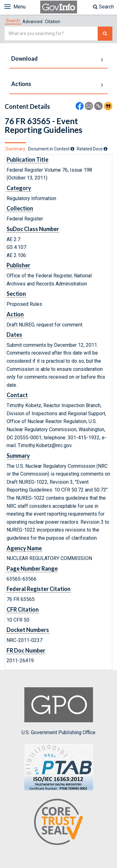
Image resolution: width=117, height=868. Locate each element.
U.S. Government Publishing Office (58, 711)
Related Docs (92, 149)
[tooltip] (72, 149)
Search (103, 7)
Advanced (32, 22)
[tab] (13, 21)
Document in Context (51, 149)
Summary (15, 149)
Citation (53, 22)
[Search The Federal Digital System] (105, 34)
